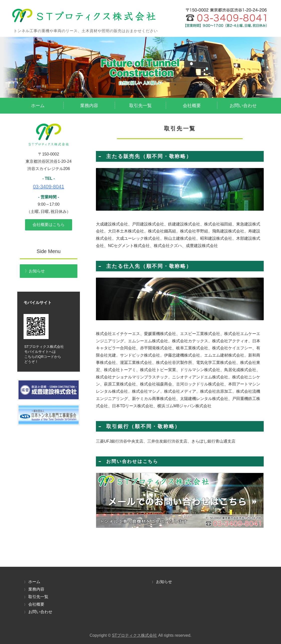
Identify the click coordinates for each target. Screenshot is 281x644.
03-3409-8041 (49, 187)
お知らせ (37, 271)
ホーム (38, 106)
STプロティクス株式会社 (134, 635)
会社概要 (192, 106)
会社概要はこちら (49, 225)
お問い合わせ (243, 106)
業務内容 (89, 106)
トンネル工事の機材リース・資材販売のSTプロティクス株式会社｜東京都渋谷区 (139, 20)
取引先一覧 (140, 106)
